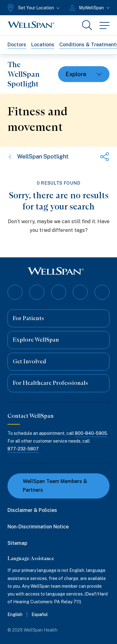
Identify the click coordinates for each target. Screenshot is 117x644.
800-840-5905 (91, 433)
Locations (43, 45)
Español (40, 614)
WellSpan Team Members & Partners (51, 486)
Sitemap (17, 543)
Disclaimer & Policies (32, 510)
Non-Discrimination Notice (38, 527)
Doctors (17, 45)
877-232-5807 (23, 449)
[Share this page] (105, 157)
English (15, 614)
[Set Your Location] (33, 8)
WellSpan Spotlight (38, 156)
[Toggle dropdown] (84, 74)
